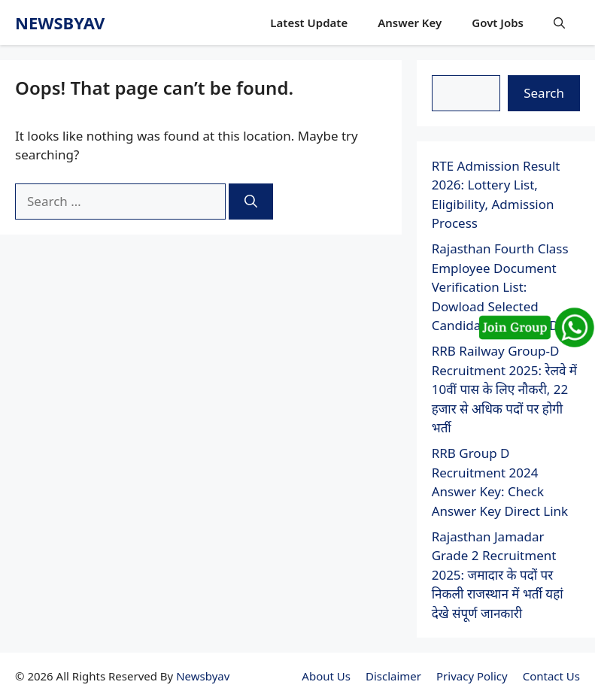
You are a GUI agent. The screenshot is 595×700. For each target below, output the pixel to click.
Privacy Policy (472, 676)
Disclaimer (393, 676)
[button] (559, 23)
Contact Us (551, 676)
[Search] (251, 202)
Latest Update (309, 23)
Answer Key (410, 23)
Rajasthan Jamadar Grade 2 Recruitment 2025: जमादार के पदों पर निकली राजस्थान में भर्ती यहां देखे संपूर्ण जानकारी (498, 575)
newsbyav (60, 23)
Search (544, 93)
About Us (326, 676)
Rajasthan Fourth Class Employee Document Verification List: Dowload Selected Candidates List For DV (500, 287)
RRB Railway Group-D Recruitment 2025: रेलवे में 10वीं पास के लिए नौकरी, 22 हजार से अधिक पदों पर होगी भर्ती (504, 389)
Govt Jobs (498, 23)
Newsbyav (203, 676)
